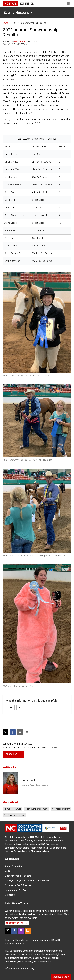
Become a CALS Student (18, 885)
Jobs (8, 871)
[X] (8, 931)
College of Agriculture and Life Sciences (27, 880)
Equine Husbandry (18, 13)
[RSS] (28, 931)
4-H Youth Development (36, 809)
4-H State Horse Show (14, 815)
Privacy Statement (14, 944)
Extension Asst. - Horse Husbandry (36, 785)
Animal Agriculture (12, 809)
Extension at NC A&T (16, 890)
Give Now (10, 895)
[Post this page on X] (6, 732)
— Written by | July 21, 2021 (20, 42)
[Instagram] (21, 931)
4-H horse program (61, 809)
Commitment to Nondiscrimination (33, 940)
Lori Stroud (20, 42)
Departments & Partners (18, 876)
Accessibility (27, 969)
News (5, 23)
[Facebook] (14, 931)
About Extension (14, 866)
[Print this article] (27, 732)
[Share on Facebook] (13, 732)
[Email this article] (20, 732)
